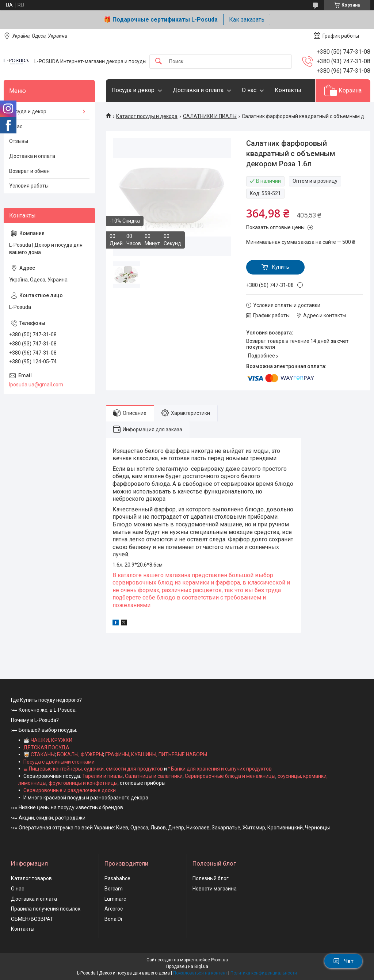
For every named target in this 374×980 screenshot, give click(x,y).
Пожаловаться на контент (200, 973)
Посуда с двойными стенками (59, 762)
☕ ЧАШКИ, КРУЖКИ (48, 740)
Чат (343, 961)
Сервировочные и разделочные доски (70, 790)
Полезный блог (211, 878)
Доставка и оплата (198, 90)
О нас (249, 90)
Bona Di (113, 919)
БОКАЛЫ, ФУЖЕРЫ (80, 754)
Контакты (288, 90)
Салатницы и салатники (154, 776)
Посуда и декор (133, 90)
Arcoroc (114, 909)
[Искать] (159, 62)
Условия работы (29, 186)
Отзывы (19, 141)
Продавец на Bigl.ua (187, 966)
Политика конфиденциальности (264, 973)
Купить (281, 267)
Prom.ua (220, 960)
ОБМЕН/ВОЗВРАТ (32, 919)
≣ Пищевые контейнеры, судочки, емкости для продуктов (93, 769)
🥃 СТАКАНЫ (39, 754)
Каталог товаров (31, 878)
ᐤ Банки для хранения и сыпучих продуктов (220, 769)
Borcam (114, 889)
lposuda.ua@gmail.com (36, 385)
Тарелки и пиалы (102, 776)
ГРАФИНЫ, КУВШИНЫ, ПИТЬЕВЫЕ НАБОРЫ (156, 754)
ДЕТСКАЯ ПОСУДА (46, 748)
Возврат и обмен (29, 171)
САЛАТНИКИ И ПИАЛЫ (210, 116)
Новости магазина (215, 889)
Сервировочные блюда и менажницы (230, 776)
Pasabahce (117, 878)
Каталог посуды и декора (147, 116)
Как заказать (247, 20)
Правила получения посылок (46, 909)
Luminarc (115, 899)
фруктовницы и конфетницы (83, 783)
